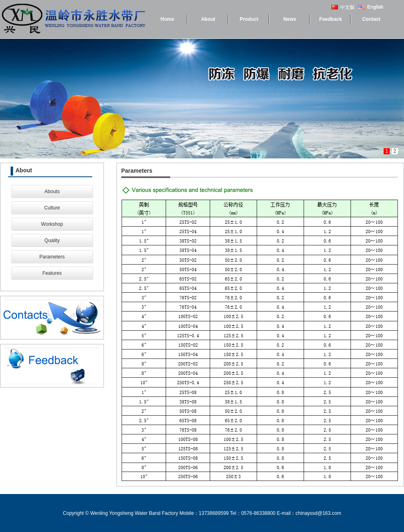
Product (249, 19)
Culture (52, 208)
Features (52, 273)
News (290, 19)
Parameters (52, 257)
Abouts (52, 191)
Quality (52, 240)
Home (167, 19)
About (208, 19)
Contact (372, 19)
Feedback (330, 19)
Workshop (52, 224)
